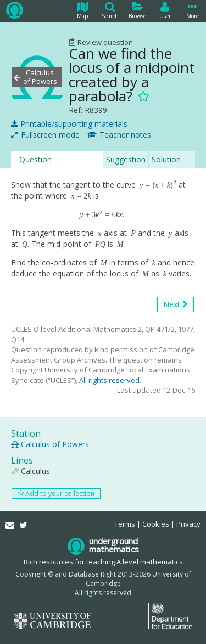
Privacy (188, 524)
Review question (101, 42)
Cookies (156, 524)
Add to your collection (56, 493)
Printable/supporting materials (69, 124)
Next (176, 304)
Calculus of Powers (50, 444)
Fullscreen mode (45, 135)
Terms (125, 524)
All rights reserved (109, 380)
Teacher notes (119, 135)
